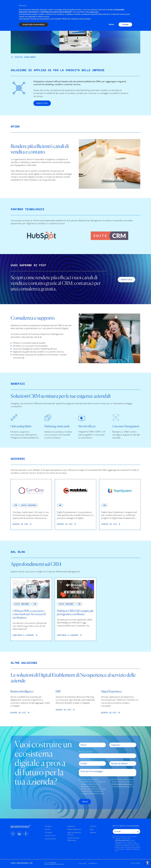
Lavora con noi (50, 835)
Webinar (93, 832)
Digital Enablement (71, 6)
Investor (48, 829)
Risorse (103, 6)
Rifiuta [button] (111, 862)
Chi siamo (117, 6)
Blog (92, 829)
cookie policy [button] (94, 849)
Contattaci (42, 103)
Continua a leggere (23, 635)
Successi (90, 6)
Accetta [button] (125, 862)
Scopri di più (20, 524)
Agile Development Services (74, 834)
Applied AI (50, 6)
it (139, 6)
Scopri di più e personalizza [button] (34, 862)
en (134, 6)
